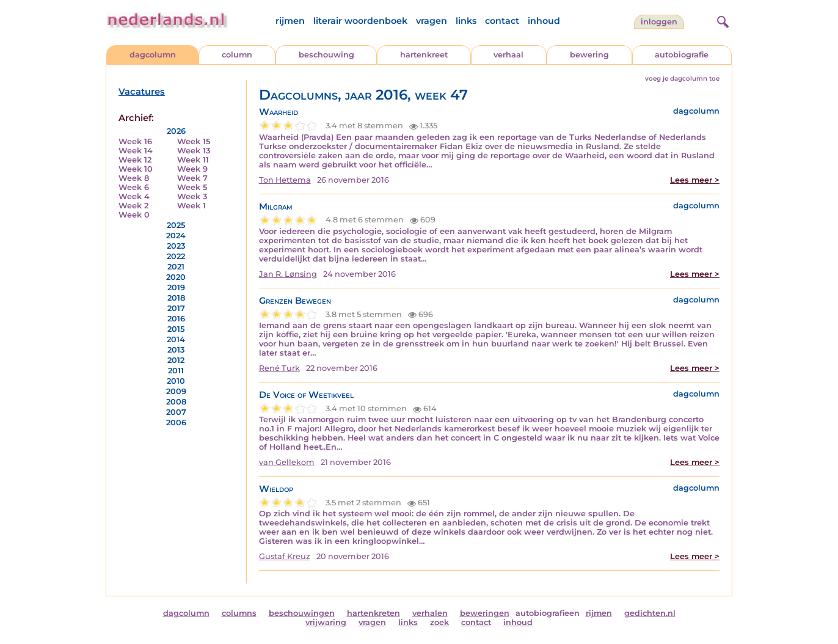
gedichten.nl (650, 613)
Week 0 (134, 215)
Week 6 (134, 187)
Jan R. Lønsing (288, 274)
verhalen (430, 613)
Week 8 (134, 178)
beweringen (485, 613)
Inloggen (659, 22)
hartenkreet (424, 55)
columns (239, 613)
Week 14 (136, 151)
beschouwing (326, 55)
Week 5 (192, 187)
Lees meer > (695, 180)
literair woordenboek (360, 21)
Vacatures (142, 92)
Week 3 (192, 196)
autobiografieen (548, 613)
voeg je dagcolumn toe (682, 79)
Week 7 (192, 178)
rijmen (290, 21)
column (237, 55)
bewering (589, 55)
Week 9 (192, 169)
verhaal (508, 55)
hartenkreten (373, 613)
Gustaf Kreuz (285, 556)
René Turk (279, 368)
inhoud (544, 21)
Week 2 (133, 206)
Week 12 (135, 160)
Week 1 (191, 206)
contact (502, 21)
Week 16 (135, 141)
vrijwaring (326, 622)
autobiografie (682, 55)
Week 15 (194, 141)
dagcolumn (153, 55)
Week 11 (193, 160)
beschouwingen (302, 613)
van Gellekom (287, 462)
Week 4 (134, 196)
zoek (439, 622)
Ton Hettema (285, 180)
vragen (432, 21)
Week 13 (194, 151)
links (466, 21)
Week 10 (136, 169)
